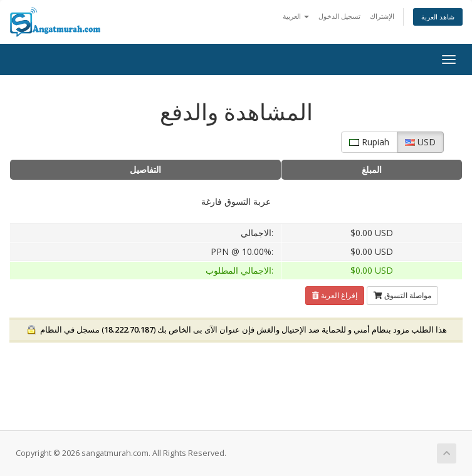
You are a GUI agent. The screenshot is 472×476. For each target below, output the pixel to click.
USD (420, 142)
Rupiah (369, 142)
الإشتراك (382, 16)
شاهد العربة (438, 17)
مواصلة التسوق (402, 295)
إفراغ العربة (335, 295)
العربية (296, 16)
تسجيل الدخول (339, 16)
